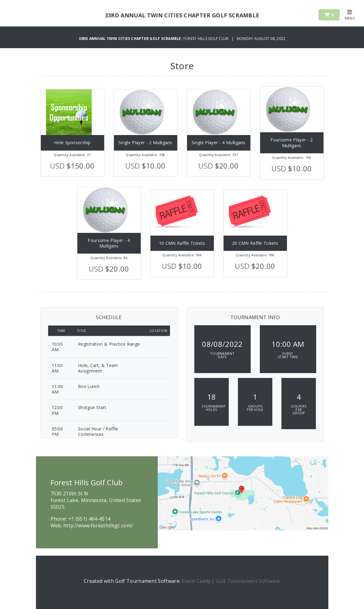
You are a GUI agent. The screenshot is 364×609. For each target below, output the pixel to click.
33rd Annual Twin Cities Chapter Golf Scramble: (131, 39)
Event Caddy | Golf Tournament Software (231, 581)
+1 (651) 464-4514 (89, 519)
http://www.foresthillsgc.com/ (98, 525)
